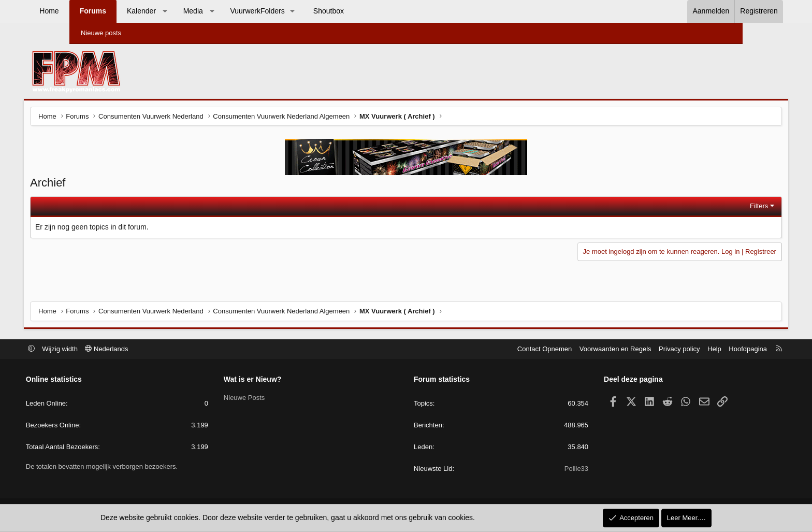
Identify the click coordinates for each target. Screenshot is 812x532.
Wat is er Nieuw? (277, 380)
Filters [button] (712, 207)
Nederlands (156, 349)
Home (95, 11)
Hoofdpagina (699, 349)
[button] (210, 11)
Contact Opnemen (496, 349)
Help (666, 349)
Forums (138, 11)
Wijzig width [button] (109, 349)
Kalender (187, 11)
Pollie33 (552, 470)
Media (238, 11)
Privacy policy (630, 349)
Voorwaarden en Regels (567, 349)
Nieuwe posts (101, 33)
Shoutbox (374, 11)
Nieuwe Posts (269, 398)
